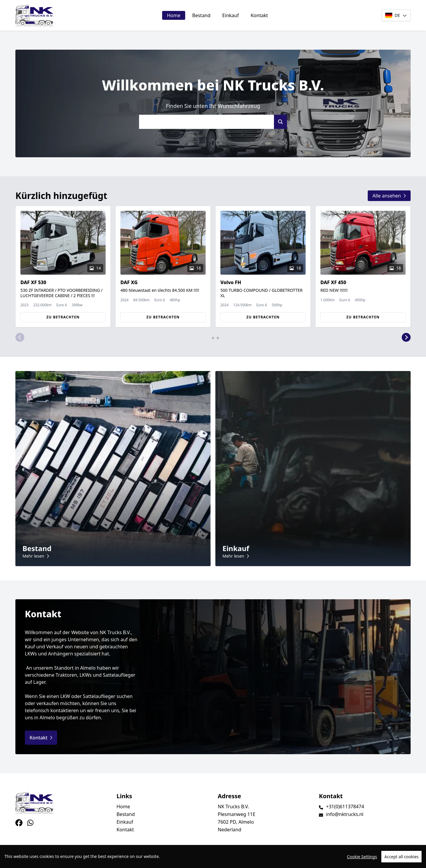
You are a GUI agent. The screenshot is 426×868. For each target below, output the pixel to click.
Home (174, 15)
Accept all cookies (401, 857)
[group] (63, 267)
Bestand (201, 15)
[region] (213, 856)
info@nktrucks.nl (345, 814)
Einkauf (230, 15)
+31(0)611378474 (345, 807)
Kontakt (259, 15)
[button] (20, 337)
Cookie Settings (362, 857)
